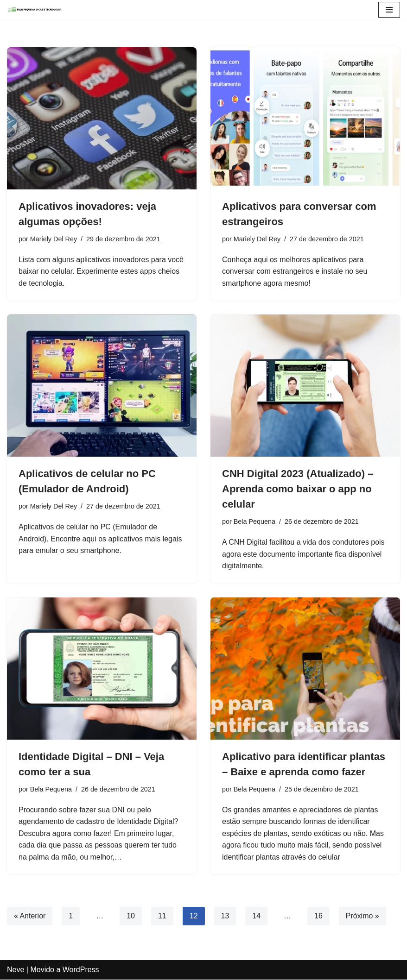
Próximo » (362, 916)
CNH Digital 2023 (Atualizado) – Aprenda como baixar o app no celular (298, 489)
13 (225, 916)
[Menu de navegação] (389, 10)
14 (257, 916)
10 (131, 916)
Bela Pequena (254, 521)
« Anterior (30, 916)
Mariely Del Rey (54, 239)
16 (318, 916)
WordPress (81, 970)
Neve (16, 970)
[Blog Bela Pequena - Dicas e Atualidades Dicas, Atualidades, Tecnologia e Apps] (35, 10)
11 (162, 916)
